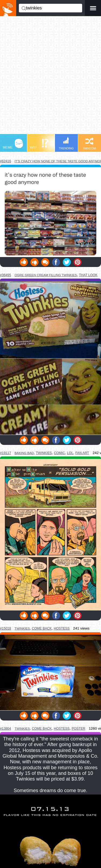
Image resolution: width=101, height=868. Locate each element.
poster (79, 729)
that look (88, 275)
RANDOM (89, 144)
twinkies (44, 453)
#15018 (6, 628)
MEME (13, 144)
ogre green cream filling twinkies (46, 275)
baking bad (24, 453)
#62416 (6, 161)
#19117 (6, 453)
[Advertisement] (50, 78)
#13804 (6, 729)
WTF (39, 144)
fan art (82, 453)
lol (70, 453)
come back (42, 628)
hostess (62, 628)
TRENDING (66, 143)
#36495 (6, 275)
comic (59, 453)
